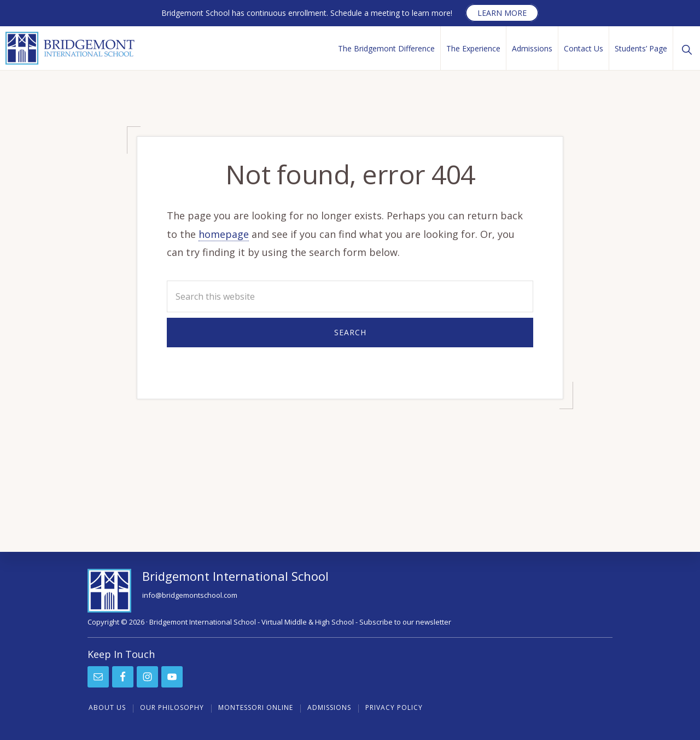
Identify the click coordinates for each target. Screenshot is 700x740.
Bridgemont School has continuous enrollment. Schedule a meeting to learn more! (307, 13)
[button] (687, 48)
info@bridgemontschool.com (190, 595)
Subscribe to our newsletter (405, 622)
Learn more (502, 13)
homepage (224, 234)
